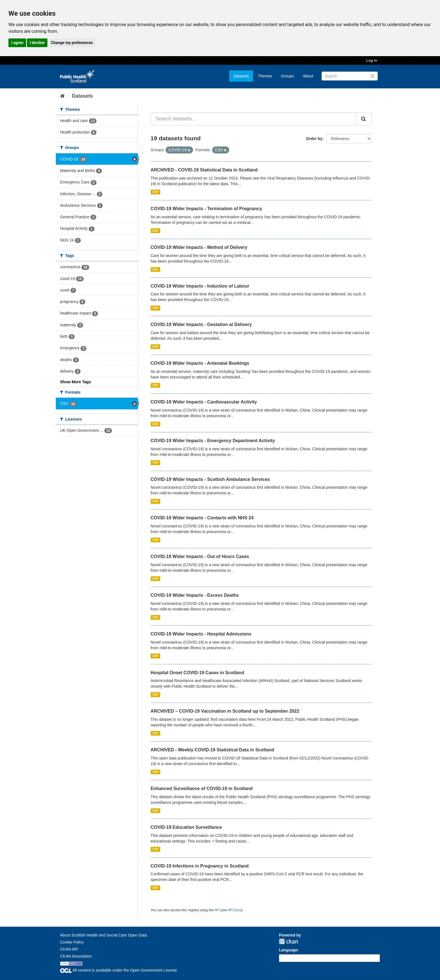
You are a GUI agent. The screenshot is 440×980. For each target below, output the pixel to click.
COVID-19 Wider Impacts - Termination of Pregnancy (207, 209)
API (217, 910)
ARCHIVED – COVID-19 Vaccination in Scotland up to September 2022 (225, 711)
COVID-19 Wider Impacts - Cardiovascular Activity (204, 402)
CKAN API (69, 949)
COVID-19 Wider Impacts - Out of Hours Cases (200, 556)
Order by (314, 139)
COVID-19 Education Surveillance (186, 827)
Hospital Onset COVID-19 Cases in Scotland (197, 673)
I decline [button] (37, 43)
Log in (372, 60)
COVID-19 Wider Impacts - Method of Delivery (199, 247)
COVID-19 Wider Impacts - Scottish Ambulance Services (210, 479)
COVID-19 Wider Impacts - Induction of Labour (200, 286)
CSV (155, 192)
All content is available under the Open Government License (119, 970)
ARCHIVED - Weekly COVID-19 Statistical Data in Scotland (213, 750)
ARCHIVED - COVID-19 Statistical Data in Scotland (204, 170)
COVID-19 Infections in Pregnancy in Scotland (200, 866)
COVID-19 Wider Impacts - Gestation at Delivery (201, 324)
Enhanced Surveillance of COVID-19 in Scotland (202, 789)
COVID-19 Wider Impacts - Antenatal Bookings (200, 363)
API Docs (235, 910)
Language (288, 950)
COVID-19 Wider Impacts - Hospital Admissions (201, 634)
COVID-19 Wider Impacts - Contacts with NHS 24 (202, 518)
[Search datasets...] (254, 119)
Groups (287, 76)
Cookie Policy (72, 942)
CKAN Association (76, 956)
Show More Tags (75, 382)
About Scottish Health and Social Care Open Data (104, 935)
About (308, 76)
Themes (265, 76)
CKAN (288, 941)
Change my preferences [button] (72, 43)
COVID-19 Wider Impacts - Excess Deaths (195, 595)
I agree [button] (17, 43)
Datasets (241, 76)
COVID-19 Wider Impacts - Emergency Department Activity (213, 441)
